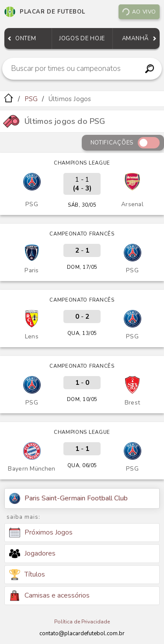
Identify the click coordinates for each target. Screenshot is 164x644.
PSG (31, 99)
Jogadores (32, 553)
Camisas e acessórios (49, 596)
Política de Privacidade (82, 622)
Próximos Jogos (41, 533)
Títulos (27, 575)
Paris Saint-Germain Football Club (68, 498)
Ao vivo (139, 12)
